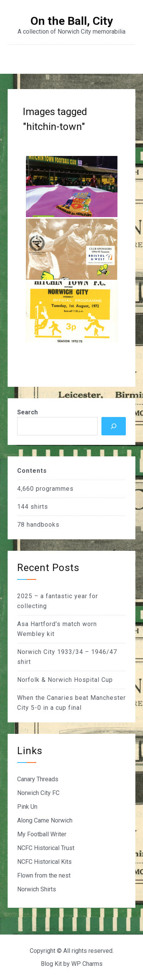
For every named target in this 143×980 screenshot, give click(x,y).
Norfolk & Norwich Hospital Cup (65, 680)
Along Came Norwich (45, 820)
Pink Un (27, 807)
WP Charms (87, 964)
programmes (55, 489)
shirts (39, 507)
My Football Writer (42, 834)
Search (27, 412)
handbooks (43, 525)
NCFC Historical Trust (46, 848)
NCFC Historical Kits (44, 862)
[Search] (114, 426)
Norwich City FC (38, 793)
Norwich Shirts (37, 889)
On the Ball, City (72, 21)
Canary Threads (38, 779)
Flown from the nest (44, 875)
